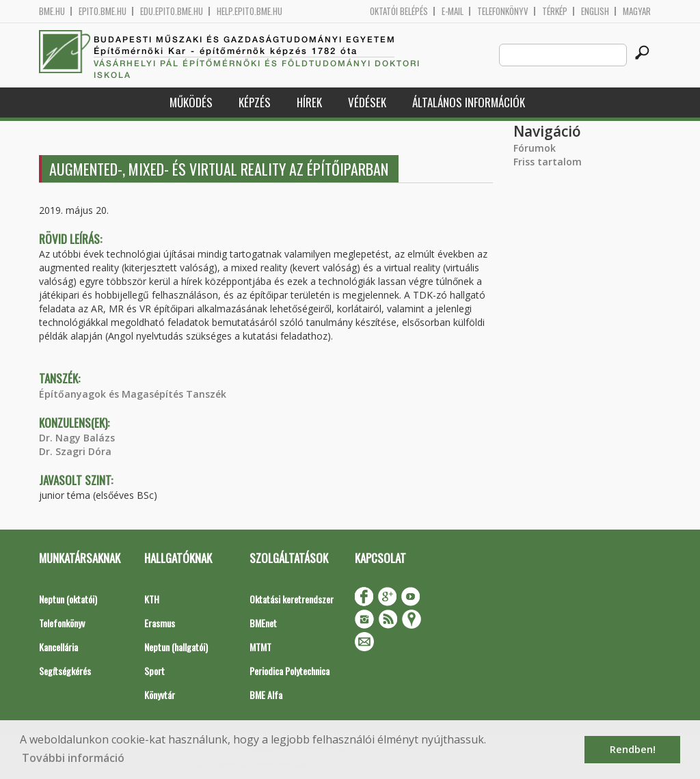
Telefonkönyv (503, 11)
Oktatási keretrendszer (292, 599)
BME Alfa (266, 695)
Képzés (255, 102)
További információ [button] (73, 758)
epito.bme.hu (103, 11)
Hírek (309, 102)
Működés (191, 102)
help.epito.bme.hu (250, 11)
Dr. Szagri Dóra (75, 451)
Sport (154, 671)
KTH (152, 599)
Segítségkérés (65, 671)
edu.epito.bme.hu (172, 11)
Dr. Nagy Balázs (77, 438)
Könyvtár (160, 695)
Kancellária (58, 647)
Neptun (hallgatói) (176, 647)
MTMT (260, 647)
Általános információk (469, 102)
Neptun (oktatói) (68, 599)
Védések (367, 102)
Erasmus (160, 623)
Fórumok (535, 148)
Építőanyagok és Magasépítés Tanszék (133, 394)
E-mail (453, 11)
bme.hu (52, 11)
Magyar (637, 11)
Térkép (555, 11)
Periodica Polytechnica (290, 671)
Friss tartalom (548, 162)
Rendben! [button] (633, 749)
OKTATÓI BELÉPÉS (399, 11)
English (595, 11)
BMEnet (263, 623)
